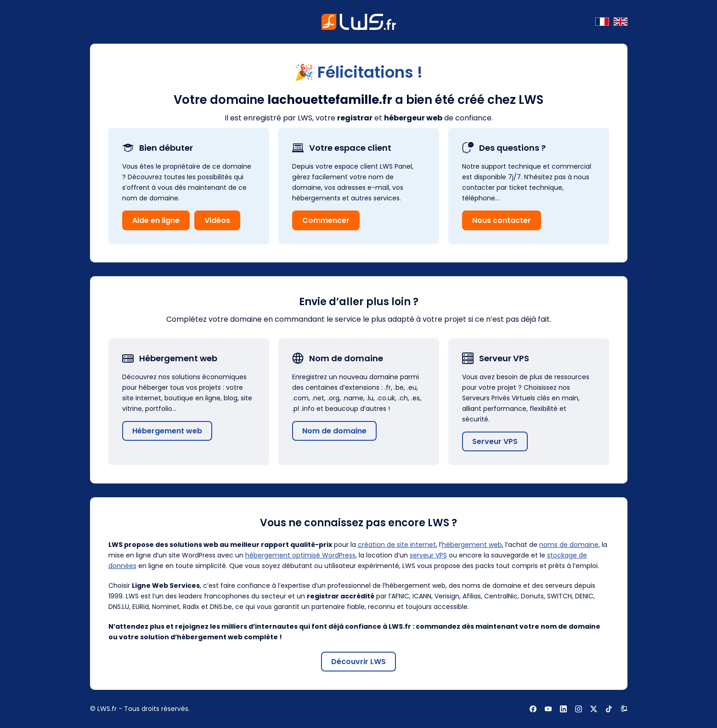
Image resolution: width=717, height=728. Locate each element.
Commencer (326, 220)
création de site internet (397, 545)
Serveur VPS (495, 441)
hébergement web (472, 545)
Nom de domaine (334, 431)
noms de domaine (569, 545)
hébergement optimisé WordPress (300, 555)
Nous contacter (502, 220)
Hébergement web (167, 431)
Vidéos (217, 220)
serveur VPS (428, 555)
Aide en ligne (156, 220)
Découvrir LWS (358, 662)
